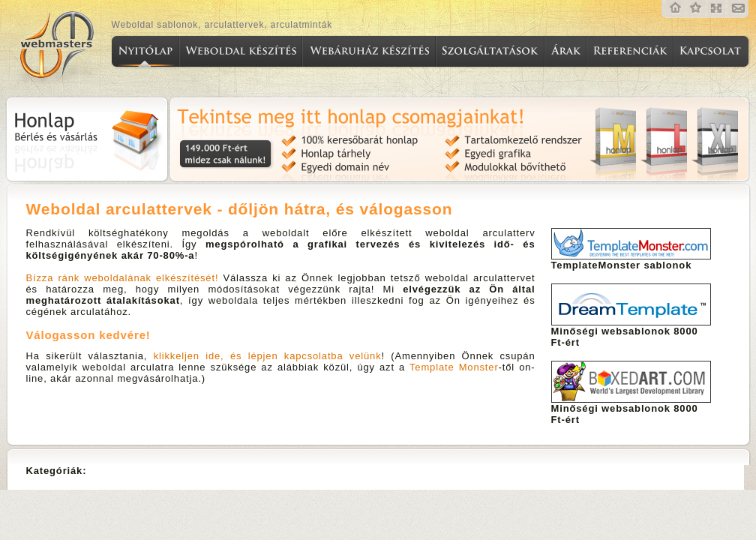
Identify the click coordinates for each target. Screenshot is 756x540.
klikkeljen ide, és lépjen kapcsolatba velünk (268, 356)
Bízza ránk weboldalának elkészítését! (123, 278)
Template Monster (454, 367)
